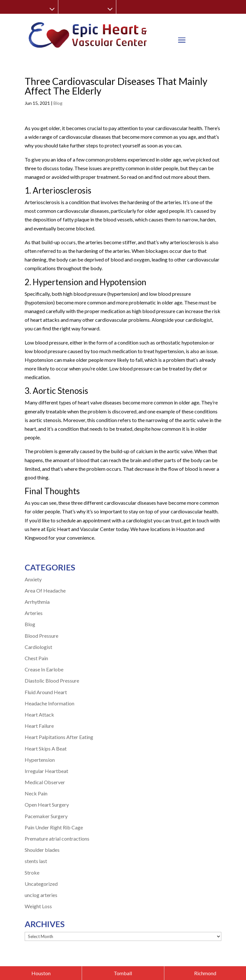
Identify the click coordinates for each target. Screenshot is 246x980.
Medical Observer (45, 782)
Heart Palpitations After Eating (59, 737)
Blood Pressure (41, 636)
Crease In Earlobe (44, 669)
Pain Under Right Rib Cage (54, 827)
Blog (58, 103)
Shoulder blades (42, 850)
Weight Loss (38, 906)
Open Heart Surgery (47, 805)
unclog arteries (41, 895)
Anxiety (33, 579)
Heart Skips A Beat (46, 748)
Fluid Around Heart (46, 692)
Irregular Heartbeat (46, 771)
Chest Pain (36, 658)
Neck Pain (36, 793)
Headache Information (49, 703)
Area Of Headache (45, 590)
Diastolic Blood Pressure (52, 681)
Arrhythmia (37, 602)
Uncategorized (41, 884)
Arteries (34, 613)
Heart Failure (39, 726)
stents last (36, 861)
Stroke (32, 872)
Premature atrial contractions (57, 839)
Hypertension (40, 760)
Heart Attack (39, 714)
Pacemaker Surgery (46, 816)
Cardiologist (38, 647)
